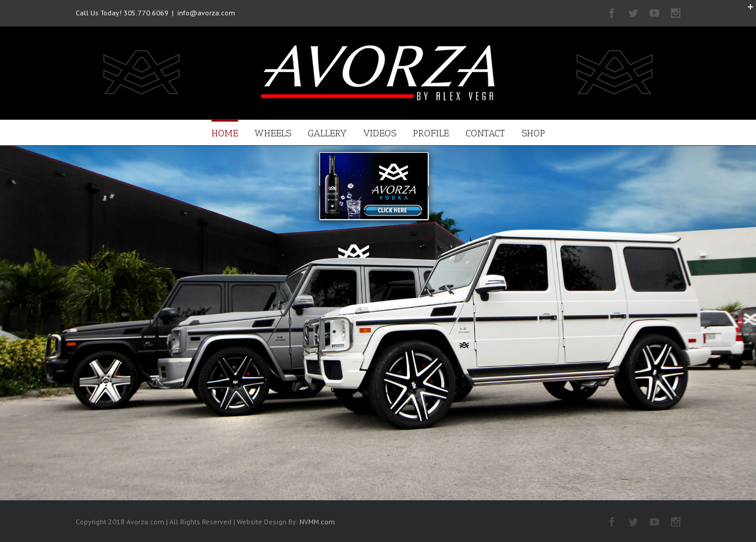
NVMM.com (317, 522)
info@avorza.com (206, 13)
